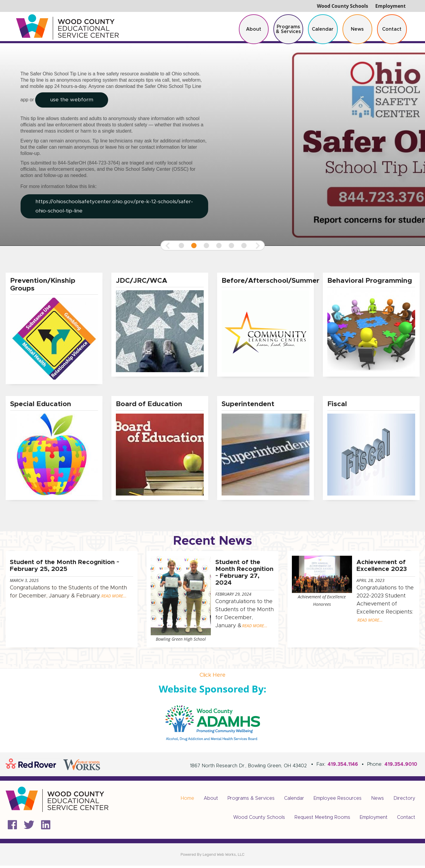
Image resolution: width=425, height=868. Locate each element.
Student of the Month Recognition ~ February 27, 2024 (244, 573)
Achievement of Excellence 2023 (382, 566)
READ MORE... (113, 597)
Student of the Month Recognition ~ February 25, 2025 (64, 566)
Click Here (212, 678)
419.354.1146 (343, 767)
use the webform (72, 102)
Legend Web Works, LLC (224, 857)
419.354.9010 (401, 767)
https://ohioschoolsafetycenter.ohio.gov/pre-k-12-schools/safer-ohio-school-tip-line (99, 207)
